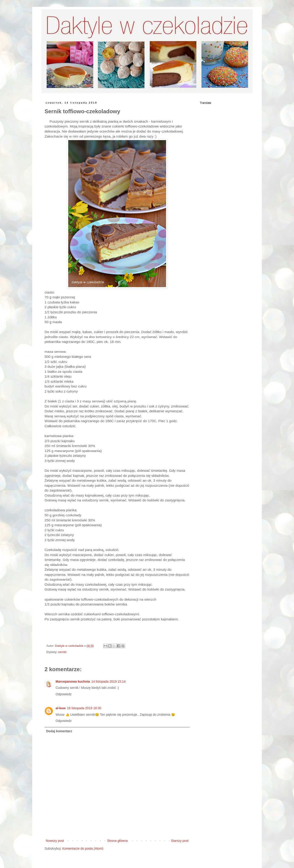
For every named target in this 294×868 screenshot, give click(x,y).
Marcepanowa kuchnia (73, 681)
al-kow (61, 708)
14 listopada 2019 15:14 (108, 681)
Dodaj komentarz (59, 731)
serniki (62, 652)
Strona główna (117, 841)
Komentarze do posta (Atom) (83, 848)
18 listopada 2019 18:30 (84, 708)
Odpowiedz (64, 694)
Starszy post (180, 841)
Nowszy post (55, 841)
